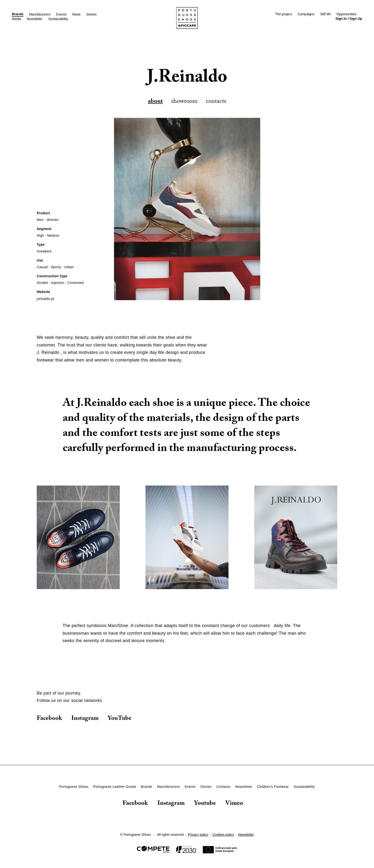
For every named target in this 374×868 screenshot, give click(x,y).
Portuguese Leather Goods (115, 787)
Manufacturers (40, 14)
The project (283, 14)
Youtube (205, 804)
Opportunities (346, 14)
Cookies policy (223, 835)
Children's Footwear (273, 787)
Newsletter (35, 19)
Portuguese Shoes (74, 787)
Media (16, 19)
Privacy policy (198, 835)
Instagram (85, 719)
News (76, 14)
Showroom (184, 102)
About (155, 102)
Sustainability (58, 19)
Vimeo (234, 804)
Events (61, 14)
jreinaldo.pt (45, 299)
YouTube (120, 719)
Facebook (49, 719)
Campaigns (306, 14)
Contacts (216, 102)
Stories (92, 14)
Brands (18, 14)
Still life (325, 14)
